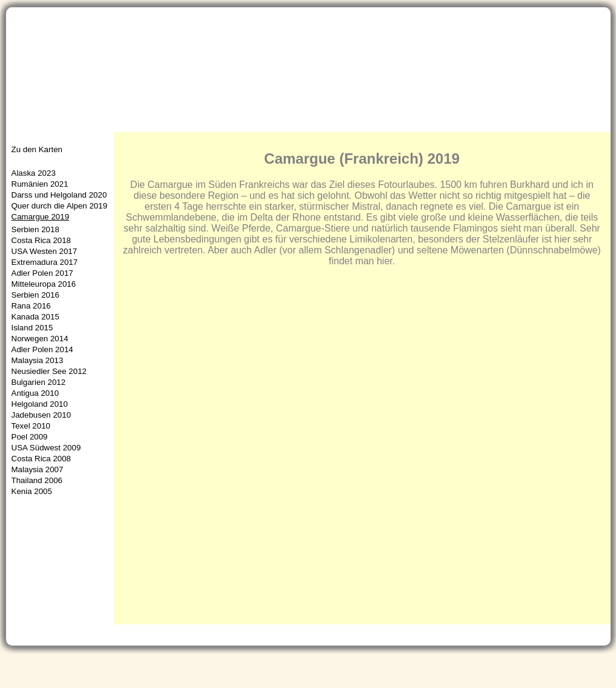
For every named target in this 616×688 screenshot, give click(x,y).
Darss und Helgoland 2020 (59, 195)
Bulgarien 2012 (39, 382)
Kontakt (452, 668)
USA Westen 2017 (45, 251)
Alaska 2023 (34, 173)
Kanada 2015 (35, 317)
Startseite (34, 124)
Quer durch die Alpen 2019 (60, 206)
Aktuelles (90, 124)
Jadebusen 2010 (41, 415)
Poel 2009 (30, 437)
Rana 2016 (31, 306)
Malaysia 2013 (38, 360)
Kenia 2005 (32, 491)
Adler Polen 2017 (42, 273)
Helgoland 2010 (40, 404)
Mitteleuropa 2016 (44, 284)
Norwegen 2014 (40, 339)
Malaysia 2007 (38, 469)
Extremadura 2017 (45, 262)
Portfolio (144, 124)
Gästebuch (508, 668)
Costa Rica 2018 (41, 240)
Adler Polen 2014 (42, 349)
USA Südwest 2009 (46, 448)
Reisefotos (320, 124)
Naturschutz (421, 124)
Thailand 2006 (37, 480)
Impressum (572, 668)
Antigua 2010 (35, 393)
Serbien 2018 (35, 229)
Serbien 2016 (35, 295)
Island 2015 (32, 328)
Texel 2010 (31, 426)
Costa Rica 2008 (41, 459)
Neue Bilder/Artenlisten (229, 124)
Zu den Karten (37, 149)
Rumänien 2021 (40, 184)
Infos (369, 124)
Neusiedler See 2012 (49, 371)
